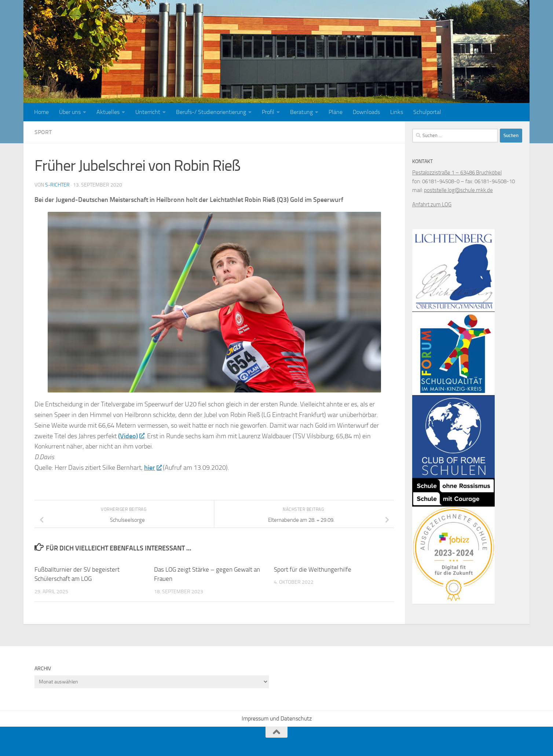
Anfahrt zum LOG (432, 204)
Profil (268, 112)
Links (397, 112)
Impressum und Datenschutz (277, 718)
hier (153, 468)
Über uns (70, 112)
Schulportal (427, 112)
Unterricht (148, 112)
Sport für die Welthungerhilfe (313, 569)
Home (41, 112)
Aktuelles (108, 112)
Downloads (366, 112)
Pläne (336, 112)
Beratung (301, 112)
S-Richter (57, 185)
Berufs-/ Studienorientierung (211, 112)
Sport (43, 132)
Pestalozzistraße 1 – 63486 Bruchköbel (457, 173)
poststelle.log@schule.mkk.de (458, 190)
